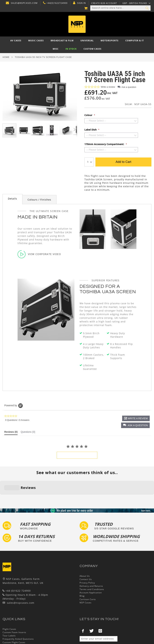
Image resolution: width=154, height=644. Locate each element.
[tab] (12, 199)
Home (6, 57)
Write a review (108, 87)
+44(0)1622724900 (57, 3)
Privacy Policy (87, 561)
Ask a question (129, 87)
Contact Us (86, 558)
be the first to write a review (77, 455)
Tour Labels (9, 614)
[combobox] (120, 8)
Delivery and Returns (91, 565)
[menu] (77, 45)
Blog (82, 575)
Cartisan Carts (88, 578)
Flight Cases (9, 608)
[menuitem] (16, 41)
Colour (89, 115)
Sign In (81, 3)
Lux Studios (9, 631)
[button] (137, 3)
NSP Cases (86, 581)
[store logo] (77, 24)
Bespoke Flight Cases (14, 624)
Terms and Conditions (92, 568)
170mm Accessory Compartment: (105, 144)
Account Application (91, 571)
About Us (85, 555)
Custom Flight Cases (14, 621)
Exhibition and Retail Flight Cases (21, 627)
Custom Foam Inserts (14, 611)
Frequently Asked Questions (18, 618)
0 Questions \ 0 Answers (17, 420)
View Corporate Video (39, 254)
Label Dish (91, 130)
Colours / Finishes (39, 200)
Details (12, 199)
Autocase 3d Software (15, 634)
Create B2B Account (104, 3)
